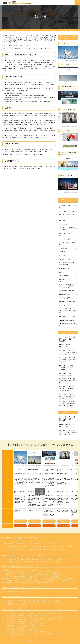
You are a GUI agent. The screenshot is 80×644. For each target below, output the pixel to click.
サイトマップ (61, 550)
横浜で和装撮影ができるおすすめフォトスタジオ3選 (46, 600)
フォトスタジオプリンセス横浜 (67, 244)
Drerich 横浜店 (63, 248)
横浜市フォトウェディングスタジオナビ (22, 538)
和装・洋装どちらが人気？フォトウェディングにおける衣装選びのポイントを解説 (67, 404)
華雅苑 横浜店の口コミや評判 (67, 316)
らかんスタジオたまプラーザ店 (67, 234)
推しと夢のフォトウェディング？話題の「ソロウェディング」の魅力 (67, 368)
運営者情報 (45, 550)
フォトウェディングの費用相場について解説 (13, 635)
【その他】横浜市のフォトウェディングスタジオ (22, 566)
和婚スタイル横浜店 (65, 298)
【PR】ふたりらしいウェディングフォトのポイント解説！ (18, 550)
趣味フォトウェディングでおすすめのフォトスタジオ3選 (16, 600)
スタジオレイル (63, 224)
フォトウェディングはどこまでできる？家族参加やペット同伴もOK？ (20, 627)
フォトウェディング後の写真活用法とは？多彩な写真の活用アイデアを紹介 (21, 629)
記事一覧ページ (37, 550)
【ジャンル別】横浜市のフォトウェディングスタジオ (43, 547)
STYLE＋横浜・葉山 (65, 268)
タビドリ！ (62, 220)
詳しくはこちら (21, 521)
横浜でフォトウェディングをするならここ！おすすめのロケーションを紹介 (67, 388)
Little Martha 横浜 (64, 276)
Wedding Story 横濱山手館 (66, 291)
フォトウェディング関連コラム (65, 547)
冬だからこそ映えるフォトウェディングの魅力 (67, 346)
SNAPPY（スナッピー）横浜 (67, 302)
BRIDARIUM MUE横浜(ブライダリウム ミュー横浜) (67, 286)
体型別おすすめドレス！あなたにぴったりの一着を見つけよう (67, 381)
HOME (5, 543)
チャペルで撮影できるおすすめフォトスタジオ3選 (15, 604)
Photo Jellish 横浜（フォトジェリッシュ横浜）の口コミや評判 (67, 311)
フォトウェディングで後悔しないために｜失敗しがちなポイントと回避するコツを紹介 (67, 352)
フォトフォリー (63, 272)
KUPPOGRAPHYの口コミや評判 (67, 325)
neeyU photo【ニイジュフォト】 (67, 280)
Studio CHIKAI (63, 256)
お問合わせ (21, 155)
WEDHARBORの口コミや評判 (67, 320)
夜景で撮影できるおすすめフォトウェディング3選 (46, 602)
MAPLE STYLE (63, 252)
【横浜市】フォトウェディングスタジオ (18, 543)
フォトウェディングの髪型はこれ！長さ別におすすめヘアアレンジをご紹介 (21, 633)
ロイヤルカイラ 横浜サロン (67, 239)
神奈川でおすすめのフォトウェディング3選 (13, 591)
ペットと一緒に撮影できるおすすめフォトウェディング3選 (17, 602)
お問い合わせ (53, 550)
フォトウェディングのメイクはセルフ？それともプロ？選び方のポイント (67, 360)
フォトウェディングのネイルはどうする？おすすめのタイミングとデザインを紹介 (67, 396)
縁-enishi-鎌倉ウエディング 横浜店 (67, 207)
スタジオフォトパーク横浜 (66, 211)
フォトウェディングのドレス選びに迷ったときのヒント (67, 374)
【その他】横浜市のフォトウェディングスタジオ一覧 (42, 543)
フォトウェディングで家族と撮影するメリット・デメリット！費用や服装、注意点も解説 (24, 631)
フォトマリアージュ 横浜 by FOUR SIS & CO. (67, 264)
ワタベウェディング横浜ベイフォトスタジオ (67, 229)
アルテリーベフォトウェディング (67, 216)
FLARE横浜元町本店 (65, 259)
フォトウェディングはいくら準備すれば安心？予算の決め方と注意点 (67, 339)
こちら (34, 48)
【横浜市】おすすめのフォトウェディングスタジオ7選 (24, 555)
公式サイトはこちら (21, 526)
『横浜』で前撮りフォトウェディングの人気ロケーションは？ (57, 633)
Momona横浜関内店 (64, 294)
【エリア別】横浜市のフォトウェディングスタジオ (16, 547)
